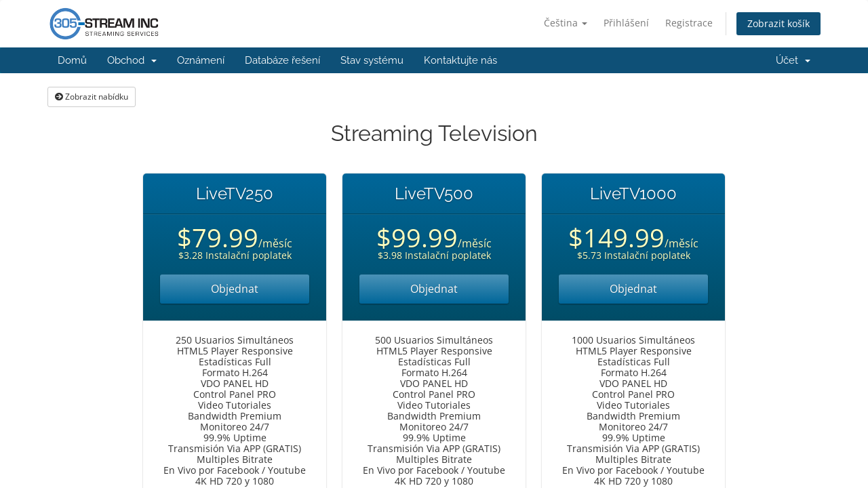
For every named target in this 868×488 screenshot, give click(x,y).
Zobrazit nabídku (92, 97)
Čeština (566, 23)
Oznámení (201, 60)
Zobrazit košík (778, 23)
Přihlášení (626, 23)
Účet (793, 60)
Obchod (132, 60)
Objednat (235, 289)
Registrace (689, 23)
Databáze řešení (282, 60)
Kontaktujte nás (460, 60)
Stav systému (372, 60)
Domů (72, 60)
